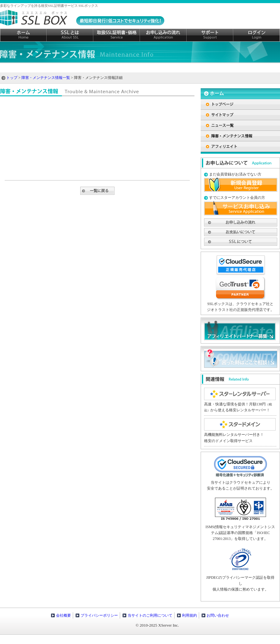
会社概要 (63, 615)
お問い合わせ (218, 615)
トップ (12, 78)
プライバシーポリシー (99, 615)
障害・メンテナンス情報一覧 (46, 78)
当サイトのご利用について (150, 615)
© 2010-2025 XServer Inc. (157, 625)
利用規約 (189, 615)
